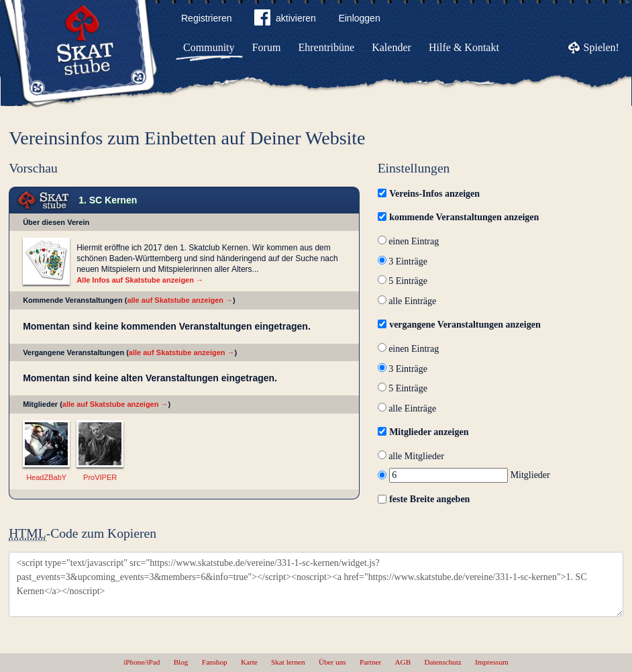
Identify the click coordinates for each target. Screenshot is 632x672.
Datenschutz (442, 662)
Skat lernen (288, 662)
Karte (249, 662)
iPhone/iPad (142, 662)
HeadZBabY (46, 477)
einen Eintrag (409, 241)
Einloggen (359, 18)
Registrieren (206, 18)
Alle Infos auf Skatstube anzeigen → (140, 280)
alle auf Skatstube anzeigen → (180, 300)
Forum (267, 47)
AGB (403, 662)
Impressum (492, 662)
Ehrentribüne (327, 47)
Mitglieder (464, 475)
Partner (370, 662)
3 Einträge (403, 261)
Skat (44, 200)
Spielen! (601, 47)
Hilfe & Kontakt (464, 47)
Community (209, 47)
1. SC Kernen (108, 200)
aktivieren (285, 20)
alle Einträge (407, 301)
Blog (181, 662)
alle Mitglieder (411, 456)
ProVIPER (100, 477)
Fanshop (215, 662)
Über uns (332, 662)
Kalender (391, 47)
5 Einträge (403, 281)
